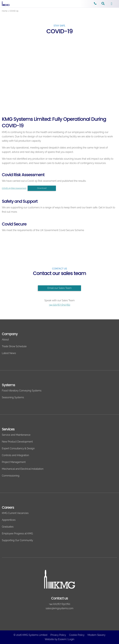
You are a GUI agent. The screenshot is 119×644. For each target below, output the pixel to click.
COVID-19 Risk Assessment (14, 188)
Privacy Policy (58, 635)
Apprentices (9, 520)
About (5, 340)
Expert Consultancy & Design (18, 448)
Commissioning (11, 476)
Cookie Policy (77, 635)
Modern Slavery (96, 635)
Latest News (9, 353)
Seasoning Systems (13, 397)
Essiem (62, 639)
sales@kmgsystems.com (60, 608)
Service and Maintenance (16, 435)
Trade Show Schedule (14, 346)
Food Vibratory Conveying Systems (22, 391)
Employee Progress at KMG (17, 533)
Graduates (8, 527)
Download (42, 188)
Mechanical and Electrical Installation (23, 469)
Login (71, 639)
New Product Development (17, 442)
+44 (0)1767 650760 (59, 305)
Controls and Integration (15, 455)
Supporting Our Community (17, 540)
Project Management (14, 462)
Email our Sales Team (59, 288)
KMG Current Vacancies (15, 513)
